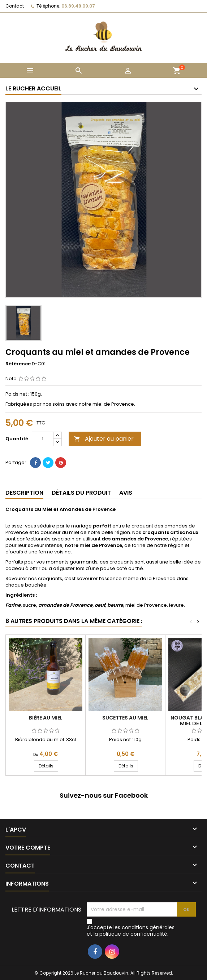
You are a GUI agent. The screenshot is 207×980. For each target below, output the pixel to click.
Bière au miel (46, 718)
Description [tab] (24, 493)
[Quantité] (43, 439)
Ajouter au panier (104, 439)
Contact (15, 6)
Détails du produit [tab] (81, 493)
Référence (18, 364)
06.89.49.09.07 (78, 6)
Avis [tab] (126, 493)
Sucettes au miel (125, 718)
